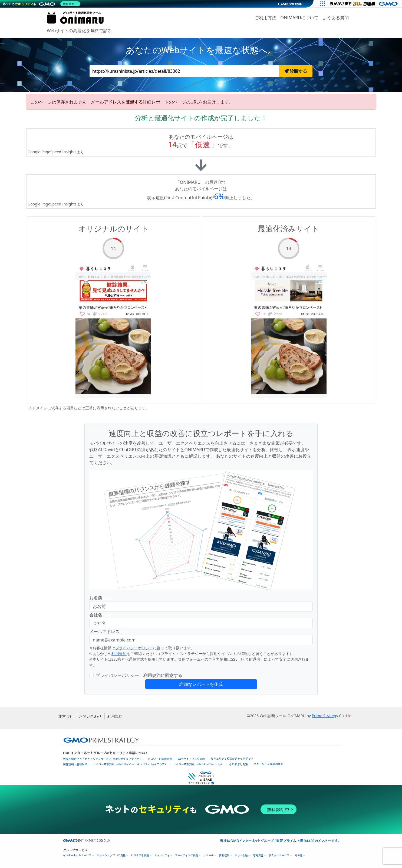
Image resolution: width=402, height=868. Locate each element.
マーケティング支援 (187, 855)
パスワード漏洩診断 (160, 759)
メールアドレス (110, 632)
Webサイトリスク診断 (191, 759)
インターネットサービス (77, 855)
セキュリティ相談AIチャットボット (232, 758)
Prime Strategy (325, 716)
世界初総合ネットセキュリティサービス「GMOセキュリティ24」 (103, 759)
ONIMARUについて (299, 18)
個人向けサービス (279, 855)
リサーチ (209, 855)
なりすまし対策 (239, 764)
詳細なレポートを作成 (201, 684)
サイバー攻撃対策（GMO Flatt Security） (198, 764)
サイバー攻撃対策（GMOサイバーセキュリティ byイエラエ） (130, 764)
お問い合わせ (90, 716)
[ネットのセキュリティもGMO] (42, 4)
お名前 (101, 598)
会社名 (101, 615)
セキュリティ (162, 855)
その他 (299, 855)
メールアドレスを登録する (117, 102)
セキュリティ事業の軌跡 (268, 764)
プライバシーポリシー (134, 648)
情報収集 (224, 855)
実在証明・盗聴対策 (75, 764)
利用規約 (119, 654)
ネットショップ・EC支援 (111, 855)
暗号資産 (258, 855)
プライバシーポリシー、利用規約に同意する (139, 675)
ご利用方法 (265, 18)
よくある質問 (336, 18)
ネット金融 (241, 855)
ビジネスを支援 (140, 855)
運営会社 (66, 716)
